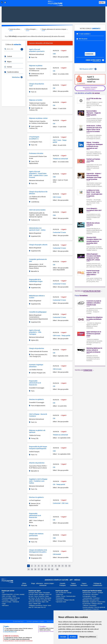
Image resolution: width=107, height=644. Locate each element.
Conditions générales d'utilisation (35, 621)
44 (57, 569)
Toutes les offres (15, 29)
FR (102, 2)
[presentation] (88, 46)
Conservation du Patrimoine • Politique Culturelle (94, 603)
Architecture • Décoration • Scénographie (91, 595)
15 (32, 569)
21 (52, 569)
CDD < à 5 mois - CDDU (9, 596)
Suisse (45, 605)
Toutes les (88, 291)
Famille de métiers (12, 72)
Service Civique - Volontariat (11, 602)
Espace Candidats (73, 584)
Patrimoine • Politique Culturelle (65, 600)
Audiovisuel (60, 594)
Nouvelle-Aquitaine (35, 600)
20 (49, 569)
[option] (90, 332)
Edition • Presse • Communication (66, 596)
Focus (81, 295)
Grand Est (42, 596)
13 (69, 566)
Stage (4, 604)
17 (39, 569)
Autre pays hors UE (40, 607)
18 (42, 569)
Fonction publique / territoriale (11, 598)
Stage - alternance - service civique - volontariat (43, 584)
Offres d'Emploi (24, 584)
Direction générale (100, 607)
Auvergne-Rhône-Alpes (35, 593)
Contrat (8, 56)
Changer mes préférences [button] (88, 637)
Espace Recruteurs (84, 584)
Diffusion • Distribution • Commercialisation (90, 606)
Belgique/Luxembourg (36, 605)
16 (35, 569)
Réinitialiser (17, 77)
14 (28, 569)
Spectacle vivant (61, 602)
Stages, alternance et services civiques (55, 29)
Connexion (90, 54)
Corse (36, 596)
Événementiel (60, 598)
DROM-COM (37, 604)
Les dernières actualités (87, 93)
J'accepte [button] (63, 637)
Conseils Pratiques (63, 584)
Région (8, 62)
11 (63, 566)
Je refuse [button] (73, 637)
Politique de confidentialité (97, 584)
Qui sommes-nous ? (19, 621)
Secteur (8, 67)
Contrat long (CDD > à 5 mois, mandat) (13, 594)
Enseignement (87, 609)
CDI (3, 593)
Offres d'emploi (31, 29)
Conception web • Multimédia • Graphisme (91, 601)
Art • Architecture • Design (64, 593)
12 (66, 566)
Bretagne (41, 594)
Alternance (5, 605)
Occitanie (44, 600)
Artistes (94, 596)
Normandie (48, 598)
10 (59, 566)
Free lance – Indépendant (10, 600)
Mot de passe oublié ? (88, 69)
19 (46, 569)
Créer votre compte (95, 60)
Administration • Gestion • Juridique (93, 593)
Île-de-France (40, 598)
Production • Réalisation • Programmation (91, 610)
